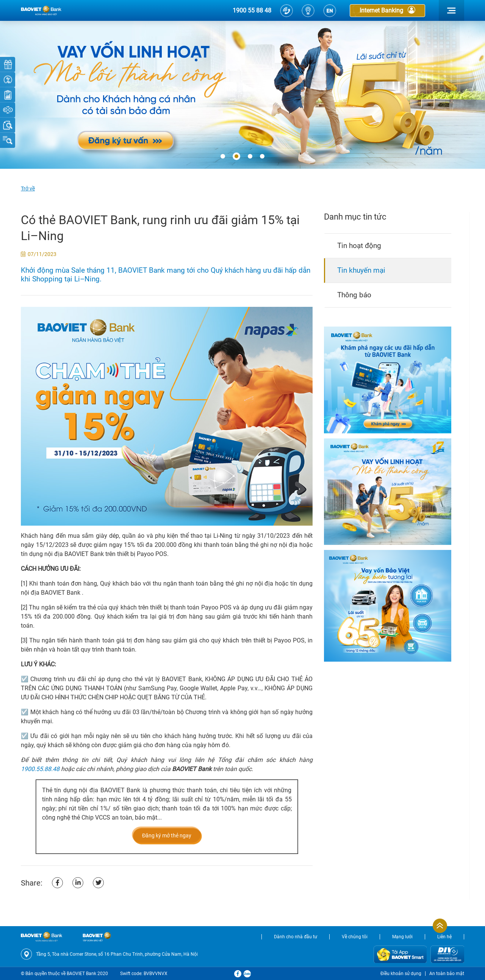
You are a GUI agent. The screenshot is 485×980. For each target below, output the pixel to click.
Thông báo (354, 295)
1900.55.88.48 (40, 769)
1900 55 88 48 (252, 10)
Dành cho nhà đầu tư (296, 937)
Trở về (28, 188)
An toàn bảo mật (447, 974)
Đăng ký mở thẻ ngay (167, 836)
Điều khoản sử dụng (401, 974)
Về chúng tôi (355, 937)
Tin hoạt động (359, 246)
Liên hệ (444, 937)
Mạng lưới (402, 937)
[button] (223, 157)
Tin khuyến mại (361, 270)
